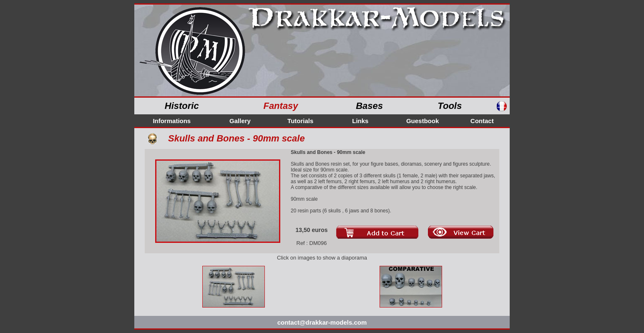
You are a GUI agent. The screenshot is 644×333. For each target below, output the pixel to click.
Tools (450, 106)
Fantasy (280, 106)
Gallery (240, 121)
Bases (369, 106)
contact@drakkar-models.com (322, 322)
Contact (482, 121)
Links (360, 121)
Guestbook (423, 121)
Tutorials (300, 121)
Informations (172, 121)
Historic (182, 106)
